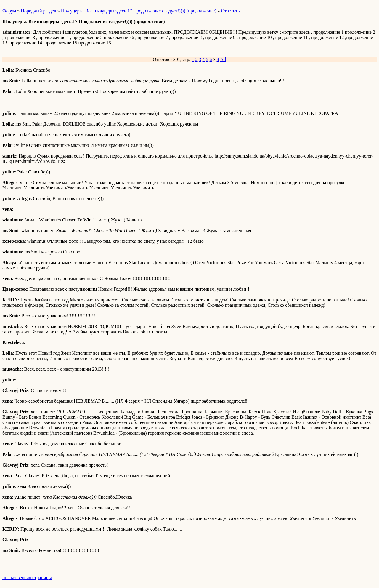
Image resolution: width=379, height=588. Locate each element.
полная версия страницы (27, 577)
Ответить (231, 11)
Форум (9, 11)
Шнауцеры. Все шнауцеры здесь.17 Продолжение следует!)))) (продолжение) (139, 11)
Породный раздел (38, 11)
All (223, 59)
